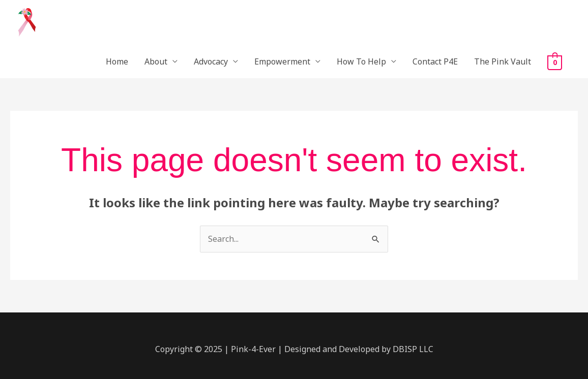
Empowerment (282, 61)
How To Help (361, 61)
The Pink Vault (503, 61)
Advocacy (211, 61)
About (156, 61)
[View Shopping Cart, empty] (555, 62)
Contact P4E (435, 61)
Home (117, 61)
